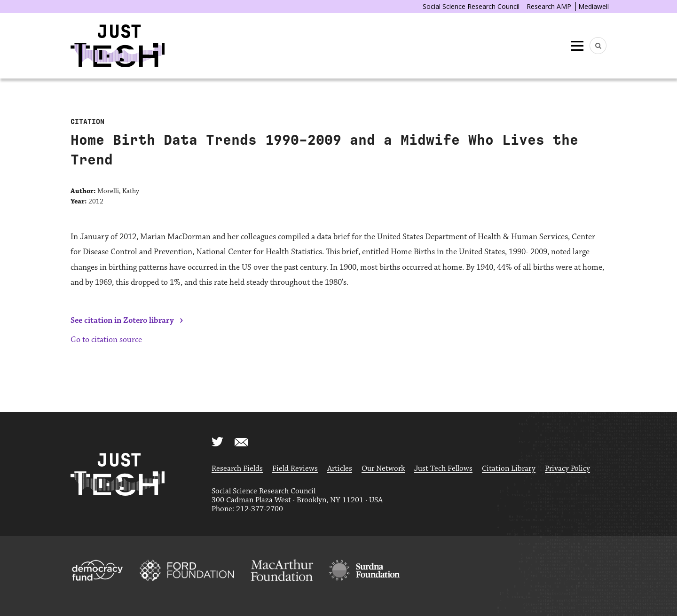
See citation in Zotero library (122, 320)
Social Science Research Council (471, 6)
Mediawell (594, 6)
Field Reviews (295, 469)
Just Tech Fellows (443, 469)
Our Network (383, 469)
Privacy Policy (567, 469)
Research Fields (237, 469)
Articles (340, 469)
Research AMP (549, 6)
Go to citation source (106, 340)
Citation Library (509, 469)
